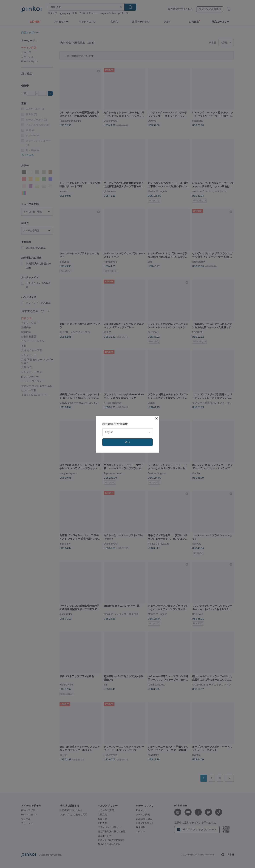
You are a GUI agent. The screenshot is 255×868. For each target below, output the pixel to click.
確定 (127, 442)
